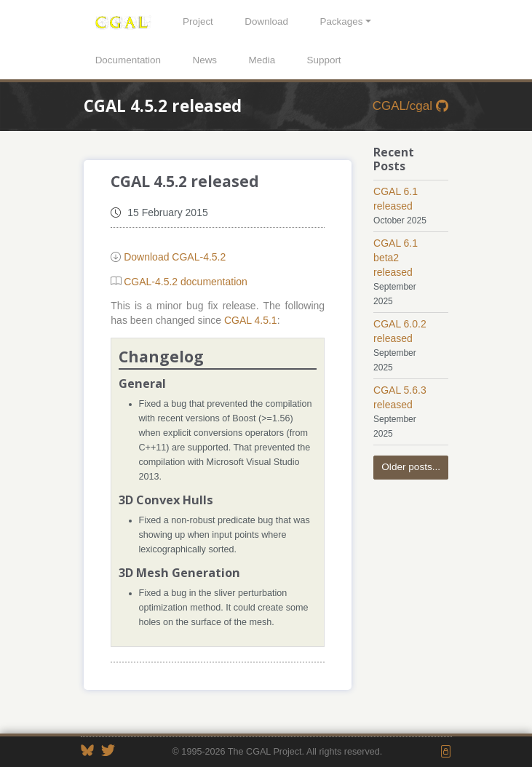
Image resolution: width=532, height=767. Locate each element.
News (205, 60)
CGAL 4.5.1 (251, 320)
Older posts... (411, 467)
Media (262, 60)
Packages (341, 21)
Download (266, 21)
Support (324, 60)
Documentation (128, 60)
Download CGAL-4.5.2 (175, 257)
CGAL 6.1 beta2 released (396, 258)
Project (198, 21)
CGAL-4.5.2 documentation (186, 282)
